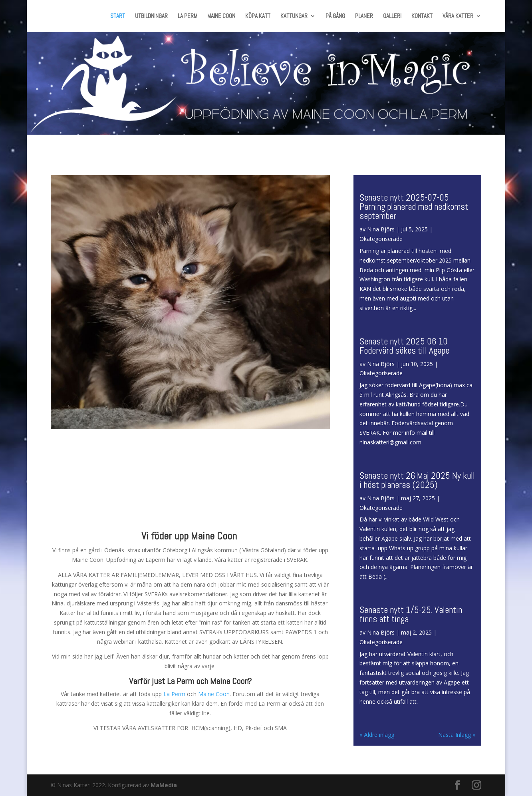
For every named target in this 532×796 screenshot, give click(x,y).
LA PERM (188, 16)
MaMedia (164, 785)
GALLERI (392, 16)
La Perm (174, 694)
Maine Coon (214, 694)
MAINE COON (221, 16)
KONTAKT (422, 16)
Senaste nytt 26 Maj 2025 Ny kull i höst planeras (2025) (417, 480)
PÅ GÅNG (335, 16)
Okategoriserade (381, 239)
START (118, 16)
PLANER (364, 16)
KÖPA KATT (258, 16)
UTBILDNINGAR (151, 16)
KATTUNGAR (294, 16)
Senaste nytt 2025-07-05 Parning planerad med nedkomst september (414, 207)
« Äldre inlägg (377, 735)
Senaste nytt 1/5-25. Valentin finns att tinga (411, 614)
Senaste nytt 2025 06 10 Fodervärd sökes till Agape (404, 346)
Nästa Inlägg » (457, 735)
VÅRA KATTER (458, 16)
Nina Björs (381, 229)
